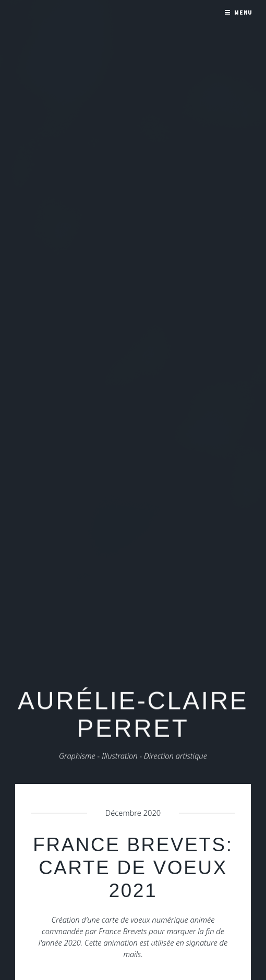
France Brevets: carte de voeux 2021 (133, 868)
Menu (244, 12)
